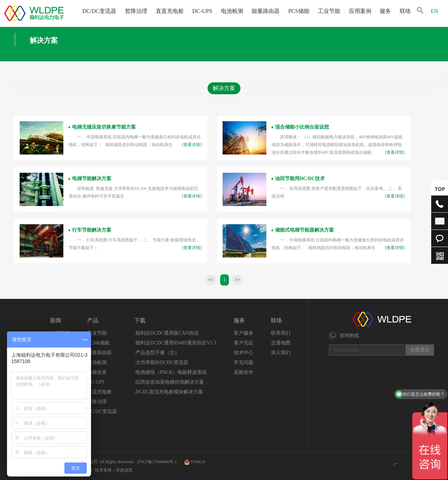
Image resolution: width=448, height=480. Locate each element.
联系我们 (281, 333)
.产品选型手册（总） (157, 353)
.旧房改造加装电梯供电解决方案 (169, 382)
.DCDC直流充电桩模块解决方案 (169, 392)
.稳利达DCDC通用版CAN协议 (167, 333)
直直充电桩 (170, 11)
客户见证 (244, 343)
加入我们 (281, 353)
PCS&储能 (98, 343)
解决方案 (224, 88)
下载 (140, 320)
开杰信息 (124, 470)
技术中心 (244, 353)
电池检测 (232, 11)
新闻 (56, 320)
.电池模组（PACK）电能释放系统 (171, 372)
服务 (385, 11)
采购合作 (244, 372)
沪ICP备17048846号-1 (157, 462)
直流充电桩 (99, 392)
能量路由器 (266, 11)
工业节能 (329, 11)
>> (237, 280)
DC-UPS (202, 11)
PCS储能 (299, 11)
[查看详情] (192, 145)
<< (211, 280)
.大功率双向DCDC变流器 (161, 362)
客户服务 (244, 333)
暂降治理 (136, 11)
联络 (405, 11)
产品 (93, 320)
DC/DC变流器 (99, 11)
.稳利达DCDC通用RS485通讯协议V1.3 (175, 343)
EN (435, 11)
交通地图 (281, 343)
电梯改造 (97, 372)
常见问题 (244, 362)
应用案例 (360, 11)
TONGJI (198, 462)
